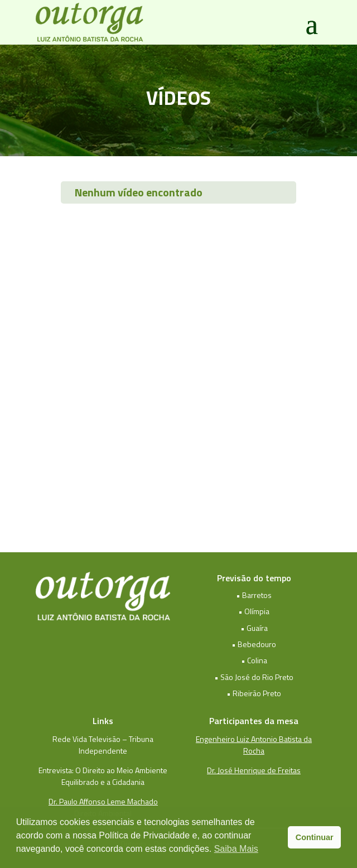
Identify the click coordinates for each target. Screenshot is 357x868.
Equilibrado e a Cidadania (103, 782)
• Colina (254, 660)
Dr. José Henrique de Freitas (254, 770)
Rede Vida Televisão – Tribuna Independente (103, 745)
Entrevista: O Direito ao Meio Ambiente (103, 770)
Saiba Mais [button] (236, 849)
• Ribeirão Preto (254, 693)
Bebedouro (257, 644)
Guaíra (257, 628)
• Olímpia (254, 611)
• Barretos (254, 595)
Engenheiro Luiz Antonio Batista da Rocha (254, 745)
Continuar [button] (315, 837)
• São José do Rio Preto (254, 677)
